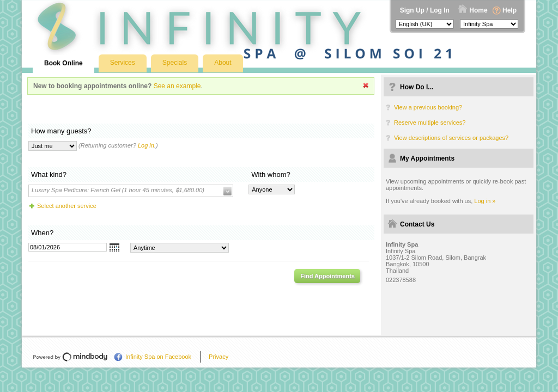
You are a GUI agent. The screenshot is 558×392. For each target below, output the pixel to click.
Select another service (67, 206)
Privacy (219, 357)
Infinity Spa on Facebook (158, 357)
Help (510, 10)
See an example (177, 86)
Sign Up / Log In (425, 10)
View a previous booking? (428, 107)
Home (478, 10)
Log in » (485, 201)
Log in (146, 145)
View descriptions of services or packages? (451, 138)
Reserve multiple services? (430, 122)
